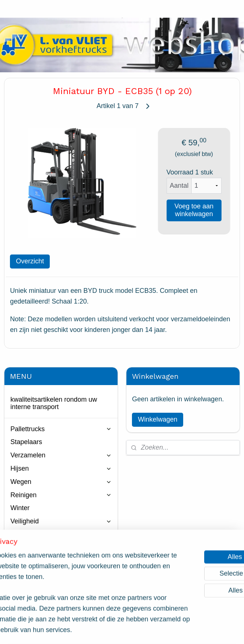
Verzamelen (61, 455)
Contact (22, 596)
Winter (20, 508)
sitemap (93, 630)
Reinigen (61, 495)
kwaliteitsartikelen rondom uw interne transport (54, 403)
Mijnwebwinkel (187, 630)
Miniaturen (26, 561)
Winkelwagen (158, 419)
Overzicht (30, 261)
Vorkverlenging (61, 534)
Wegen (61, 482)
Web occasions (61, 574)
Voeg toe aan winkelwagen (194, 210)
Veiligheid (61, 521)
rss (106, 630)
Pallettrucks (61, 429)
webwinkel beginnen (130, 630)
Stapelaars (26, 442)
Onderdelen (61, 548)
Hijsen (61, 468)
